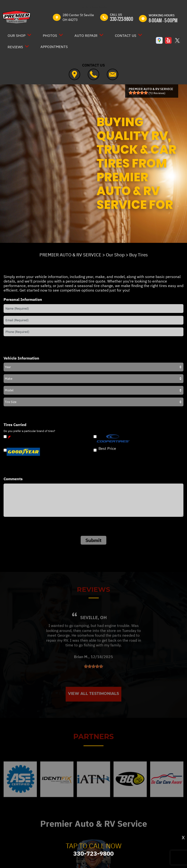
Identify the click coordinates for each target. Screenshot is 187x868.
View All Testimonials (93, 706)
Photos (50, 36)
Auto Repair (86, 36)
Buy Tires (138, 255)
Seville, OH (93, 629)
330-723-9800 (122, 19)
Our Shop (17, 36)
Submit (93, 540)
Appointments (54, 47)
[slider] (138, 93)
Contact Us (126, 36)
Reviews (15, 47)
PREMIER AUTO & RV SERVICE (70, 255)
